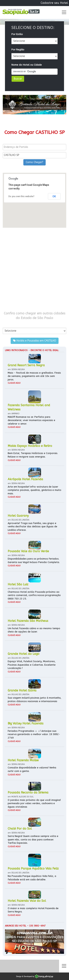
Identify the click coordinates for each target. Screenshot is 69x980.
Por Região (18, 50)
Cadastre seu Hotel (54, 3)
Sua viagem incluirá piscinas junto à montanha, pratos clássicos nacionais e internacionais (34, 700)
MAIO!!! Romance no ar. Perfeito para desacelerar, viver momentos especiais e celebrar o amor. (31, 420)
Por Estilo (17, 34)
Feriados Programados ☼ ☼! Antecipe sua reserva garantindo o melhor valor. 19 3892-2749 (34, 734)
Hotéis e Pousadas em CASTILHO (35, 341)
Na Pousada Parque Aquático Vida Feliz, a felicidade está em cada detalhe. (32, 878)
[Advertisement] (34, 269)
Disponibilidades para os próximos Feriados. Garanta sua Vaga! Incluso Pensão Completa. (34, 560)
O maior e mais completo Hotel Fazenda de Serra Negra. (33, 910)
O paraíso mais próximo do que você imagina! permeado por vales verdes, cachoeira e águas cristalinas (34, 803)
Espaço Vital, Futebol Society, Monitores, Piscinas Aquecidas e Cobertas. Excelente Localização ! (32, 665)
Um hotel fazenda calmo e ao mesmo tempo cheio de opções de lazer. (34, 630)
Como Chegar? (34, 162)
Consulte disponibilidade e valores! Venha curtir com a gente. (32, 769)
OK (54, 196)
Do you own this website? (21, 196)
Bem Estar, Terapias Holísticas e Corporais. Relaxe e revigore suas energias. (33, 455)
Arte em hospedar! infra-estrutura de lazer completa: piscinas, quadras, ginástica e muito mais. (34, 490)
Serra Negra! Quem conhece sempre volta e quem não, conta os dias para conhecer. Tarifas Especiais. (33, 839)
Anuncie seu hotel (16, 926)
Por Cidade (9, 324)
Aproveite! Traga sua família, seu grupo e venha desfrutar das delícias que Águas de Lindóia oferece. (32, 527)
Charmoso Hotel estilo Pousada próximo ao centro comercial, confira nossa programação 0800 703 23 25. (34, 595)
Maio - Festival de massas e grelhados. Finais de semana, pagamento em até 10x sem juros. (34, 376)
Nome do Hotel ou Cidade (27, 65)
